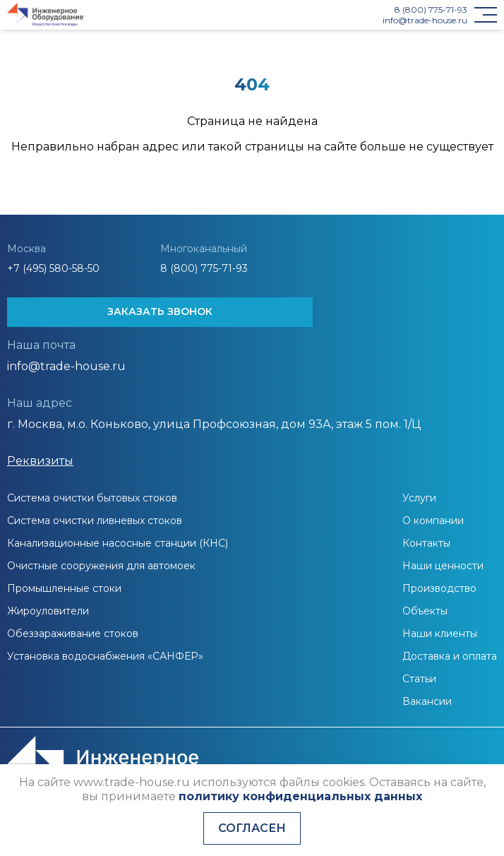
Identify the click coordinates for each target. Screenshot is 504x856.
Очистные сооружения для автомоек (101, 566)
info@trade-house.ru (425, 20)
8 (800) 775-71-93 (431, 10)
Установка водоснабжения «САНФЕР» (105, 656)
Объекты (425, 611)
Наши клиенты (440, 634)
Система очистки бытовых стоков (92, 498)
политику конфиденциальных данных (300, 796)
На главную (252, 178)
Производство (439, 588)
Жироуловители (48, 611)
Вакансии (427, 701)
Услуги (419, 498)
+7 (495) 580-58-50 (53, 269)
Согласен (252, 828)
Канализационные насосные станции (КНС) (118, 543)
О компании (433, 521)
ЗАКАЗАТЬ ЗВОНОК (160, 311)
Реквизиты (40, 461)
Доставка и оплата (450, 656)
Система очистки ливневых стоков (95, 521)
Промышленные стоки (64, 588)
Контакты (426, 543)
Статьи (419, 679)
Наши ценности (443, 566)
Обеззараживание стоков (73, 634)
